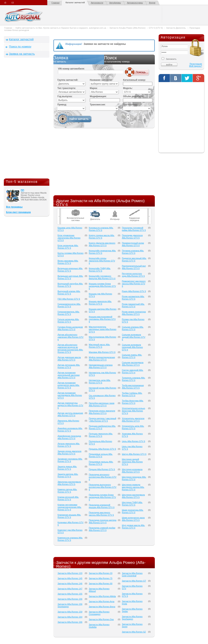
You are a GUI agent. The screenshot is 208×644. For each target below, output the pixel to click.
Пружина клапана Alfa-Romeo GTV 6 (133, 252)
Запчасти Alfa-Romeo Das (101, 619)
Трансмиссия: (98, 105)
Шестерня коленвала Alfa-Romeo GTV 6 (132, 471)
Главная (55, 3)
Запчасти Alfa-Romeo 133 (70, 573)
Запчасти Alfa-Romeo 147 (70, 589)
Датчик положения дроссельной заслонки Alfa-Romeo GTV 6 (69, 375)
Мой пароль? (196, 66)
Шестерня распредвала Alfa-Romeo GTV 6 (133, 496)
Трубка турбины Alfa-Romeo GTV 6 (132, 394)
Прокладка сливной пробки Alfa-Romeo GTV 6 (102, 529)
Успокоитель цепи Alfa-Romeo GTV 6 (133, 427)
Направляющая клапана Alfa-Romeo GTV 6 (101, 366)
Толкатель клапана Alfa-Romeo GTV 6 (133, 379)
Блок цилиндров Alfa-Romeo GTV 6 (68, 247)
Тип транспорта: (67, 88)
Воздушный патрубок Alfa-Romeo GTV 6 (70, 285)
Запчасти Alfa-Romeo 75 (101, 578)
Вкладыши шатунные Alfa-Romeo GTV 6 (70, 277)
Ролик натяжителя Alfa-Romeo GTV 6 (133, 298)
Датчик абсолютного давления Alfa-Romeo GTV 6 (71, 337)
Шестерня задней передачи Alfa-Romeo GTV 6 (132, 462)
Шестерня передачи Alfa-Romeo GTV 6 (134, 478)
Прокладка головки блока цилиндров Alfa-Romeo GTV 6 (102, 497)
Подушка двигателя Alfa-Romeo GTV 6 (101, 435)
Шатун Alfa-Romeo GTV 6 (134, 454)
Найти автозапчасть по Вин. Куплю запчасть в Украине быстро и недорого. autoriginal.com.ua (61, 28)
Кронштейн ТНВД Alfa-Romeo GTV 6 (100, 270)
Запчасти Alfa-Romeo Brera (102, 607)
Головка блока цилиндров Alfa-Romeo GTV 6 (70, 328)
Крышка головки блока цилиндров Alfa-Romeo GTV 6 (102, 286)
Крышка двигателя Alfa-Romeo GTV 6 (100, 303)
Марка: (94, 88)
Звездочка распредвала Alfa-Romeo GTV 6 (69, 483)
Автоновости (97, 3)
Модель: (128, 88)
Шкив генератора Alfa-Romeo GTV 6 (133, 511)
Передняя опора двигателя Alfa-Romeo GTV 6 (102, 412)
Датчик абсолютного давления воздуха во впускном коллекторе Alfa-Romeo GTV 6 (70, 348)
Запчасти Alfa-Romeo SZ (134, 632)
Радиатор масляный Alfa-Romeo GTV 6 (134, 259)
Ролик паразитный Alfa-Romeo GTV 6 (133, 305)
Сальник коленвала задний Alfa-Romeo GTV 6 (134, 337)
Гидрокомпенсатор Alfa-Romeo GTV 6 (69, 305)
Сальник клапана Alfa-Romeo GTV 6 (133, 328)
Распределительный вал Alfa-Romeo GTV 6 (134, 267)
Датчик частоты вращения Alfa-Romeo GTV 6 (70, 414)
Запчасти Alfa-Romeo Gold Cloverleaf (132, 574)
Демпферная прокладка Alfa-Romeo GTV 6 (69, 437)
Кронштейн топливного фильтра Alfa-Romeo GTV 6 (102, 277)
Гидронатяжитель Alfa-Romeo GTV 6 (69, 313)
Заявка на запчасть (22, 54)
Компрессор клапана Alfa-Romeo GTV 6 (70, 539)
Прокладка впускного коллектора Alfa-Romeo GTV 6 (103, 477)
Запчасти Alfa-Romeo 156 (70, 599)
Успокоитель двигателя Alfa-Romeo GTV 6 (133, 420)
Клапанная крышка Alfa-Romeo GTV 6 (69, 516)
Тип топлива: (130, 105)
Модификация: (98, 96)
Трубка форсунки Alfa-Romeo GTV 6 (133, 402)
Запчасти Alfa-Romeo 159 (70, 612)
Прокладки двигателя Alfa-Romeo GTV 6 (132, 237)
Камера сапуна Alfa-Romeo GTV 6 (67, 491)
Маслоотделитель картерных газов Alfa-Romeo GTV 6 (103, 329)
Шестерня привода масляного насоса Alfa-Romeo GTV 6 (133, 487)
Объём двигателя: (133, 96)
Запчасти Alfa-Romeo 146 (70, 583)
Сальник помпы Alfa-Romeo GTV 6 (132, 356)
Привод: (62, 105)
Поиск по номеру (20, 46)
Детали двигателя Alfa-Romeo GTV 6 (69, 445)
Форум (152, 3)
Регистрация (196, 64)
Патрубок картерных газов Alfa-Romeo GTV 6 (102, 404)
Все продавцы (14, 207)
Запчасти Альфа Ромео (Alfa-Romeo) (127, 28)
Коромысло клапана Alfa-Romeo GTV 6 (101, 229)
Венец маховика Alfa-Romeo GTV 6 (68, 262)
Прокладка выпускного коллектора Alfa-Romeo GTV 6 (103, 487)
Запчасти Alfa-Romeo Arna (102, 601)
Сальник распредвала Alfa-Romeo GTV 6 (133, 364)
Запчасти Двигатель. (176, 28)
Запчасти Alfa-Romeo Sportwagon (132, 618)
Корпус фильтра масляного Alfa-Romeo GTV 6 (102, 244)
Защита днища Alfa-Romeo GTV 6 (67, 468)
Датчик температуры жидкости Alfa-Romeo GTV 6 (70, 405)
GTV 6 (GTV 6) (156, 28)
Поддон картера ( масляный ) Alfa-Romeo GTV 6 (103, 420)
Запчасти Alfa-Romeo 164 (70, 617)
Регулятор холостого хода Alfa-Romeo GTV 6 (133, 275)
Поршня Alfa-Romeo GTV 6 (102, 469)
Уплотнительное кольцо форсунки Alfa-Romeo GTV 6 (133, 411)
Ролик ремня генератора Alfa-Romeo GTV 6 (134, 313)
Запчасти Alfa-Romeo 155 (70, 594)
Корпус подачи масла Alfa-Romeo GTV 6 (102, 237)
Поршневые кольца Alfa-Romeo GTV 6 (101, 455)
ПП (22, 190)
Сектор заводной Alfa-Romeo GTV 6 (133, 371)
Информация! (74, 44)
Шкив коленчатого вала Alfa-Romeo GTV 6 (133, 519)
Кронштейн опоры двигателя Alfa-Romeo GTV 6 (102, 261)
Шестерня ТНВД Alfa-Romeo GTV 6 (132, 504)
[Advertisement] (27, 119)
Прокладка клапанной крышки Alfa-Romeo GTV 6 (102, 506)
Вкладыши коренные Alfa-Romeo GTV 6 (70, 270)
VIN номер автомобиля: (71, 69)
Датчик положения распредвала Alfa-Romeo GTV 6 (70, 395)
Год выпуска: (65, 96)
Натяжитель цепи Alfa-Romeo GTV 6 (100, 381)
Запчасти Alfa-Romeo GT (134, 581)
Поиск (129, 59)
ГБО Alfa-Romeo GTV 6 (69, 299)
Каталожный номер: (134, 80)
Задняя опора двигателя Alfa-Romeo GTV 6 (69, 452)
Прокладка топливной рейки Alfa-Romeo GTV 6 (134, 229)
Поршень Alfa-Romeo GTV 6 (102, 449)
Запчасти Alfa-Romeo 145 (70, 578)
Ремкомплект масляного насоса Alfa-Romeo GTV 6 (134, 284)
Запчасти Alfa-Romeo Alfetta (102, 596)
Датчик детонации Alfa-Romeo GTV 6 (69, 366)
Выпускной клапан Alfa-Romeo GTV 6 (69, 293)
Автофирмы (115, 3)
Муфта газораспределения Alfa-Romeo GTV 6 (102, 359)
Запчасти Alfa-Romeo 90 (101, 583)
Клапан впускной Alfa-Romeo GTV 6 (68, 498)
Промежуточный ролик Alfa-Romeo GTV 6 (133, 244)
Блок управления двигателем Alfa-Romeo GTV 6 (69, 238)
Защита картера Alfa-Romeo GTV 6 (68, 475)
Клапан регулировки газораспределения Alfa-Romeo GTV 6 (69, 507)
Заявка (79, 59)
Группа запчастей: (68, 80)
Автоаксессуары (135, 3)
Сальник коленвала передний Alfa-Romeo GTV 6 (132, 347)
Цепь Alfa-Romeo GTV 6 (133, 441)
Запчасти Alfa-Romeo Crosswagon (99, 613)
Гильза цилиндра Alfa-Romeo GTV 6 (68, 321)
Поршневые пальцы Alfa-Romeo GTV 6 (101, 463)
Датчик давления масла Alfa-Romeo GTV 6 (69, 359)
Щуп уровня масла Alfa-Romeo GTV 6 (133, 527)
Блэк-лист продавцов (18, 212)
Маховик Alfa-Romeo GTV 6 (102, 352)
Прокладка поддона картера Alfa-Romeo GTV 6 (103, 521)
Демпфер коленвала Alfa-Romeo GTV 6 (70, 430)
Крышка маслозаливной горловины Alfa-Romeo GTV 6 (102, 319)
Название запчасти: (101, 80)
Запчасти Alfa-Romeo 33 (101, 573)
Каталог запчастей (75, 2)
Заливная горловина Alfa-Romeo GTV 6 (70, 460)
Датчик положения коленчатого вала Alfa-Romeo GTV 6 (69, 385)
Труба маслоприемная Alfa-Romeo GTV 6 (133, 387)
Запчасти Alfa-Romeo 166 (70, 622)
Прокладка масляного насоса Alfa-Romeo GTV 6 (101, 514)
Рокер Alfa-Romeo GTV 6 (134, 291)
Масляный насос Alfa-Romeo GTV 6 (100, 346)
